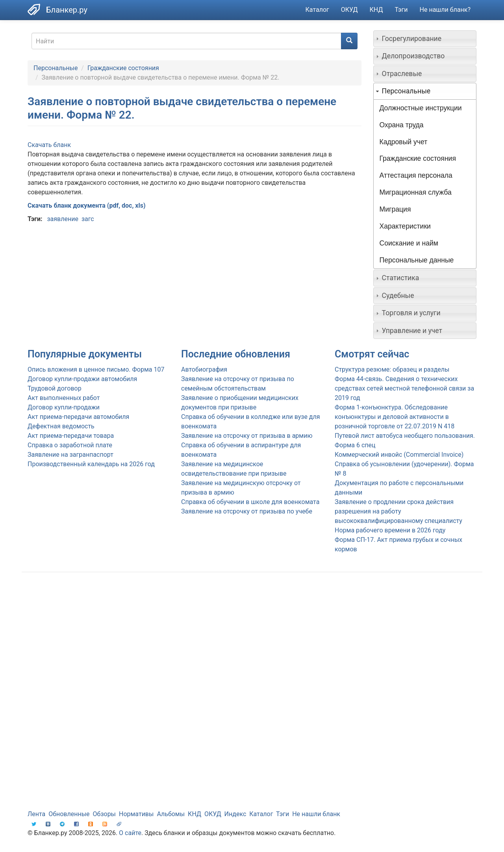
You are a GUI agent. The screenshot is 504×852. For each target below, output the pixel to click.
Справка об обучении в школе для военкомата (250, 502)
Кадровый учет (404, 142)
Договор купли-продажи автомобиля (82, 379)
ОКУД (349, 10)
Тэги (401, 10)
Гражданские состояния (123, 68)
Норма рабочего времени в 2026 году (390, 530)
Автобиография (204, 369)
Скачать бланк (49, 145)
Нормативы (136, 814)
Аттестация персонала (416, 175)
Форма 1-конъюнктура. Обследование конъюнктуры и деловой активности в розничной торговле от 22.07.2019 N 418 (395, 417)
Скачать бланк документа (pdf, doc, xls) (87, 206)
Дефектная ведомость (61, 426)
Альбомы (171, 814)
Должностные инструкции (421, 108)
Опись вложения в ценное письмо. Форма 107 (96, 369)
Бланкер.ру (67, 10)
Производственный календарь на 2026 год (91, 464)
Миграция (395, 209)
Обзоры (105, 814)
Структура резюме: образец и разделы (392, 369)
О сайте (130, 833)
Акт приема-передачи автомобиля (78, 417)
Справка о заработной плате (70, 445)
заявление (62, 219)
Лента (36, 814)
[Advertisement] (252, 641)
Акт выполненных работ (64, 398)
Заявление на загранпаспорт (70, 455)
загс (88, 219)
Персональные (56, 68)
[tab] (425, 39)
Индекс (235, 814)
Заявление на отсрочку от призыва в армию (247, 436)
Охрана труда (402, 125)
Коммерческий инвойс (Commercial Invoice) (399, 455)
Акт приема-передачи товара (71, 436)
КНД (376, 10)
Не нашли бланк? (445, 10)
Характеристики (405, 226)
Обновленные (69, 814)
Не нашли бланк (316, 814)
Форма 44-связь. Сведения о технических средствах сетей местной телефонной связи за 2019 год (404, 388)
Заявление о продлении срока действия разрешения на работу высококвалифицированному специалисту (398, 511)
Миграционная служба (416, 192)
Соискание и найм (409, 243)
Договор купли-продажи (64, 407)
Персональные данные (417, 260)
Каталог (317, 10)
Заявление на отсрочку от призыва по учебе (247, 511)
